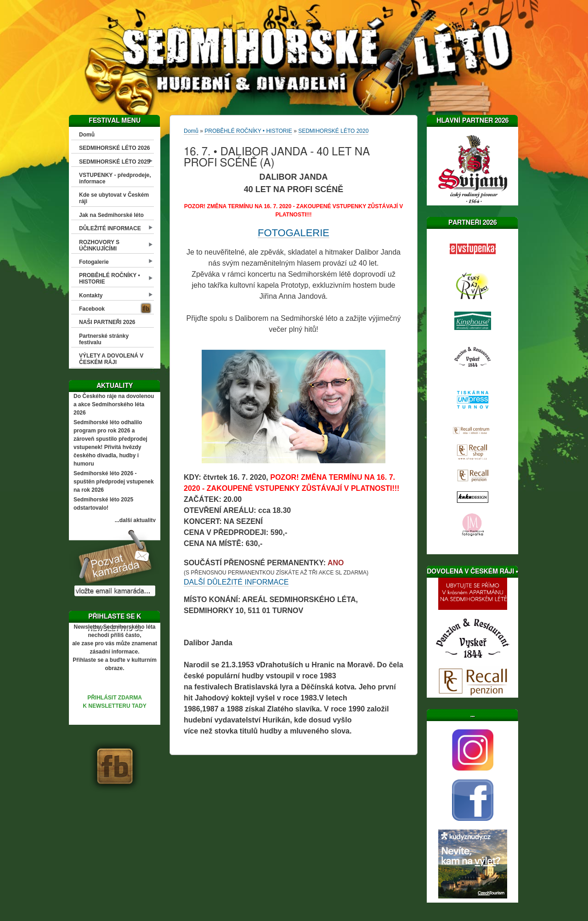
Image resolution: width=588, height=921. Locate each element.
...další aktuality (135, 520)
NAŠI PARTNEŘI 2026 (107, 322)
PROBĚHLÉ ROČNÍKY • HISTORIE (110, 279)
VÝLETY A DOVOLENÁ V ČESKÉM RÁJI (111, 359)
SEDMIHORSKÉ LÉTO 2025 (115, 162)
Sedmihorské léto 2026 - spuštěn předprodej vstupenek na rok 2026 (114, 482)
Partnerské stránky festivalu (104, 339)
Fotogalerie (94, 262)
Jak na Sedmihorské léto (111, 215)
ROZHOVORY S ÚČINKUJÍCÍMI (99, 245)
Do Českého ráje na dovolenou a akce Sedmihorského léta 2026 (114, 404)
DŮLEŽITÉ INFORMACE (110, 228)
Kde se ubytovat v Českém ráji (114, 198)
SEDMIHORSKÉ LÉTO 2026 (115, 148)
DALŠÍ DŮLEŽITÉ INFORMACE (236, 582)
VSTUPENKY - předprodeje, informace (115, 178)
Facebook (92, 309)
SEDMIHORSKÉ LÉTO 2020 (333, 131)
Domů (87, 135)
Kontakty (91, 296)
